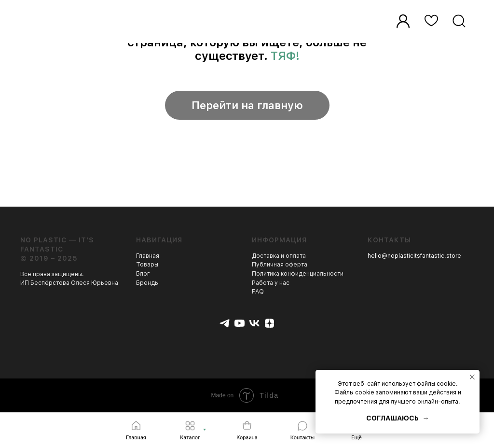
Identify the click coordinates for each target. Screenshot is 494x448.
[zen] (269, 323)
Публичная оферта (280, 265)
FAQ (258, 292)
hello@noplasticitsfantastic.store (414, 256)
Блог (143, 274)
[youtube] (240, 323)
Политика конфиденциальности (298, 274)
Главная (148, 256)
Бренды (147, 283)
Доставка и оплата (279, 256)
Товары (147, 265)
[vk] (254, 323)
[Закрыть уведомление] (472, 377)
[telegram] (225, 323)
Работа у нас (271, 283)
